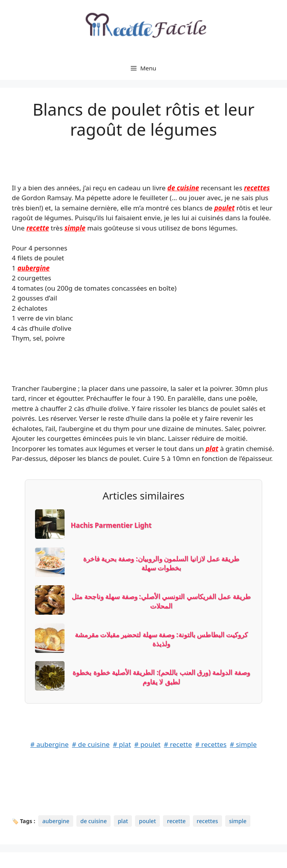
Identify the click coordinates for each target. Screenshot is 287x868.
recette (38, 228)
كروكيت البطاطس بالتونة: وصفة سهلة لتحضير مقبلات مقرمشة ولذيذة (161, 639)
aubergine (33, 268)
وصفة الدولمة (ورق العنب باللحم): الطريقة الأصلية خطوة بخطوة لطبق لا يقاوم (161, 677)
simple (75, 228)
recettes (257, 188)
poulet (224, 208)
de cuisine (183, 188)
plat (212, 449)
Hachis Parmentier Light (111, 525)
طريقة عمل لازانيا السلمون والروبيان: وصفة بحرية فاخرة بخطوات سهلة (161, 563)
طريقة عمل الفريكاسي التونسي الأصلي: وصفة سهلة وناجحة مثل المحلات (161, 601)
